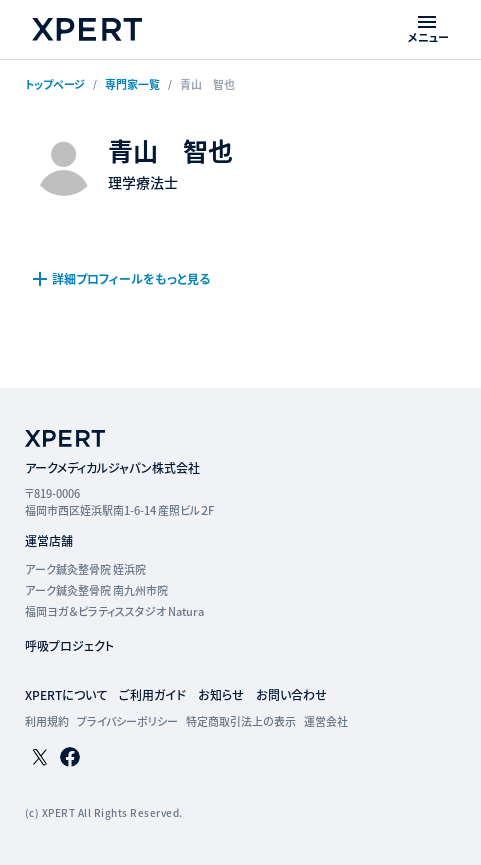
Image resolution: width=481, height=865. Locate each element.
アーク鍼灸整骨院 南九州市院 (96, 590)
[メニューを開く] (428, 29)
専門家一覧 (132, 84)
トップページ (55, 84)
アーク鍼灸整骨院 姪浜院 (85, 569)
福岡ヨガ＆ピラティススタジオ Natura (114, 611)
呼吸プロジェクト (69, 645)
